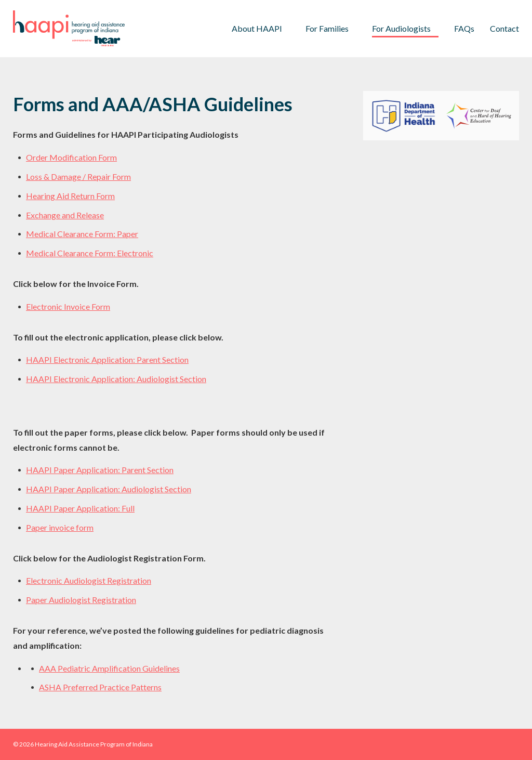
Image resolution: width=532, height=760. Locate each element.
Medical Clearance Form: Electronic (90, 253)
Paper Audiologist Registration (81, 600)
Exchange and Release (65, 215)
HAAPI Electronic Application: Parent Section (107, 359)
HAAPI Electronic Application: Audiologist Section (116, 379)
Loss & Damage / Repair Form (78, 176)
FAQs (464, 28)
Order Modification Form (71, 157)
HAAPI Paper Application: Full (80, 508)
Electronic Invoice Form (68, 306)
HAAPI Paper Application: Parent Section (100, 470)
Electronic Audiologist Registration (89, 580)
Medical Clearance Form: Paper (82, 234)
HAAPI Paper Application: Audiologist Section (109, 489)
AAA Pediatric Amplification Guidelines (109, 668)
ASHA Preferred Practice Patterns (100, 687)
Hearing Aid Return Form (70, 196)
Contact (504, 28)
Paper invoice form (60, 527)
